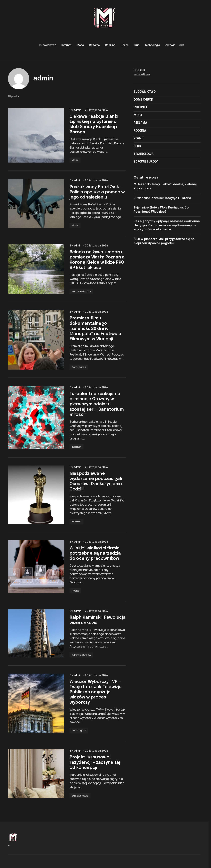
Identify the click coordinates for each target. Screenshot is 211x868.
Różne (75, 602)
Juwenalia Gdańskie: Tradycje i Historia (162, 198)
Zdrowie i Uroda (81, 299)
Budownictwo (80, 811)
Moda (75, 165)
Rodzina (140, 131)
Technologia (144, 154)
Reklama (140, 123)
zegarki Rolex (142, 74)
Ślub (137, 146)
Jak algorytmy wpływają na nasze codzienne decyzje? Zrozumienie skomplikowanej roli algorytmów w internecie (167, 225)
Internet (76, 456)
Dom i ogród (79, 375)
